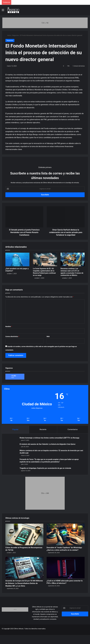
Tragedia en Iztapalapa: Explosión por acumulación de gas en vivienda (46, 469)
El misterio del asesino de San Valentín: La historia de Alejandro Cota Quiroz (48, 445)
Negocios (16, 35)
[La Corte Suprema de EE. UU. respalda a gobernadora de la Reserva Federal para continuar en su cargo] (45, 259)
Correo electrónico (12, 336)
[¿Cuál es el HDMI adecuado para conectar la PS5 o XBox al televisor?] (66, 573)
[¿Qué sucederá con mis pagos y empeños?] (17, 259)
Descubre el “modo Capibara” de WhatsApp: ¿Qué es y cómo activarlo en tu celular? (64, 552)
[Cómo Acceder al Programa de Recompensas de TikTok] (24, 535)
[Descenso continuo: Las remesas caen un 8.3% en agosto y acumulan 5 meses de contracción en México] (73, 259)
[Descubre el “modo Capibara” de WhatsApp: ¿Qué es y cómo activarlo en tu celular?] (66, 535)
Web (48, 336)
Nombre (9, 326)
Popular (15, 429)
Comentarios (73, 429)
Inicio (8, 35)
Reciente (43, 429)
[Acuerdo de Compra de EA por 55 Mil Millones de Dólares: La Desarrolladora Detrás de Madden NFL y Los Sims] (24, 573)
